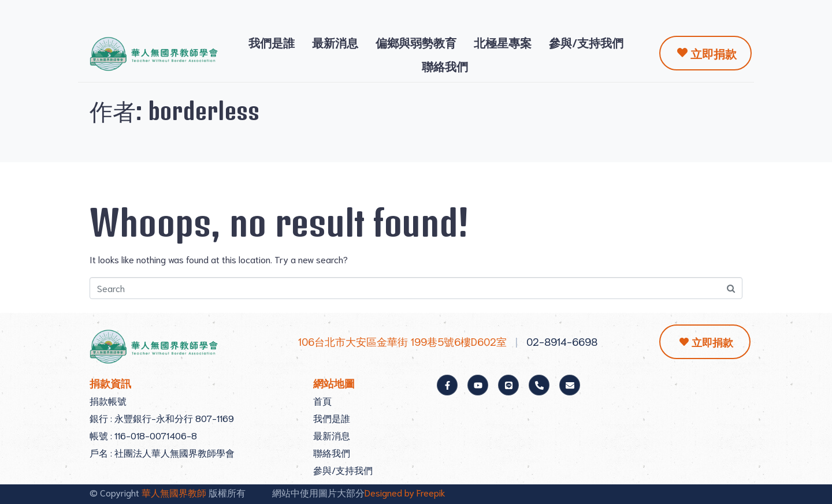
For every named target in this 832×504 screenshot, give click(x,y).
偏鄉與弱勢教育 (416, 42)
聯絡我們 (445, 66)
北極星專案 (503, 42)
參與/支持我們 (586, 42)
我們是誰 (272, 42)
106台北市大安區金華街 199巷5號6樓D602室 (402, 341)
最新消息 (335, 42)
